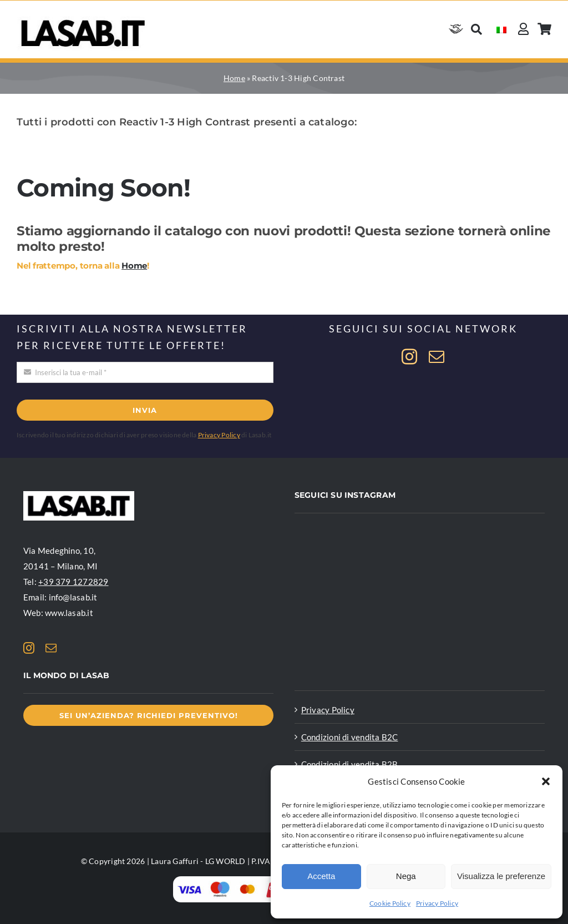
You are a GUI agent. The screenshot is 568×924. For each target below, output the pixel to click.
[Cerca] (476, 29)
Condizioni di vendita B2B (350, 764)
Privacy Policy (437, 903)
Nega (406, 876)
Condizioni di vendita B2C (350, 737)
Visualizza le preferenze (501, 876)
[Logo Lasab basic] (83, 20)
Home (234, 78)
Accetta (321, 876)
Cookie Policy (390, 903)
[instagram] (409, 357)
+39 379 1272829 (73, 582)
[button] (546, 781)
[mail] (437, 357)
